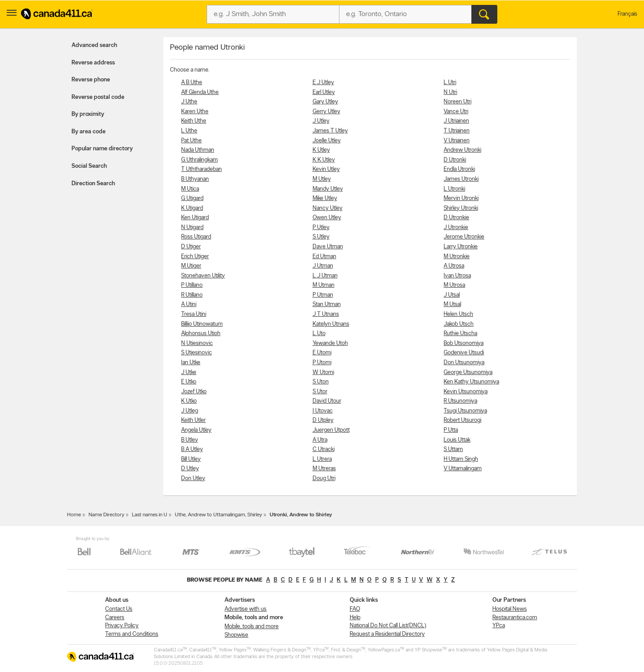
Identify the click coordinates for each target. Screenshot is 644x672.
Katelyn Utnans (331, 324)
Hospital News (510, 609)
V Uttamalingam (463, 469)
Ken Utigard (195, 218)
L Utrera (322, 459)
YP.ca (499, 626)
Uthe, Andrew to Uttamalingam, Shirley (218, 515)
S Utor (320, 392)
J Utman (323, 266)
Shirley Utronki (461, 208)
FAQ (355, 609)
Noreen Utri (458, 102)
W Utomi (323, 372)
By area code (89, 132)
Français (627, 14)
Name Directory (106, 515)
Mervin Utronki (461, 198)
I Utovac (323, 411)
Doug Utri (324, 478)
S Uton (321, 382)
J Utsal (452, 295)
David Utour (327, 401)
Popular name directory (102, 149)
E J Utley (323, 83)
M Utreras (324, 469)
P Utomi (322, 363)
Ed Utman (324, 257)
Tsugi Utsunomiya (465, 411)
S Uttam (453, 449)
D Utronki (455, 160)
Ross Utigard (196, 237)
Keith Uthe (194, 121)
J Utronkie (456, 228)
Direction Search (93, 184)
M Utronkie (457, 257)
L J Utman (325, 276)
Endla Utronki (459, 169)
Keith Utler (193, 420)
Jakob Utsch (459, 324)
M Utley (322, 179)
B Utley (190, 440)
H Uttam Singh (461, 459)
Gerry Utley (326, 112)
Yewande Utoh (330, 343)
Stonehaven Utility (203, 276)
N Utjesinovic (197, 343)
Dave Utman (328, 247)
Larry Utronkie (461, 247)
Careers (115, 618)
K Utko (189, 401)
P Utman (323, 295)
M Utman (324, 285)
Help (355, 618)
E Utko (189, 382)
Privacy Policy (122, 626)
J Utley (321, 121)
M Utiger (191, 266)
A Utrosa (454, 266)
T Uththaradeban (201, 169)
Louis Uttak (457, 440)
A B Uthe (192, 83)
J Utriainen (456, 121)
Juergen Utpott (331, 430)
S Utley (321, 237)
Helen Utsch (458, 314)
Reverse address (93, 63)
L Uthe (189, 131)
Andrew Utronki (462, 150)
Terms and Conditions (132, 634)
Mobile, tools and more (252, 627)
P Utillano (192, 285)
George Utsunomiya (468, 372)
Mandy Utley (328, 189)
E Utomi (322, 353)
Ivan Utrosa (457, 276)
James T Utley (330, 131)
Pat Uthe (191, 141)
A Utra (320, 440)
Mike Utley (325, 198)
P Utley (321, 228)
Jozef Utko (194, 392)
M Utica (190, 189)
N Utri (450, 92)
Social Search (89, 166)
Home (74, 515)
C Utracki (324, 449)
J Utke (189, 372)
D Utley (190, 469)
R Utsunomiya (460, 401)
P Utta (451, 430)
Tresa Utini (194, 314)
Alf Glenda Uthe (200, 92)
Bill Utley (191, 459)
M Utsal (452, 304)
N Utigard (192, 228)
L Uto (319, 334)
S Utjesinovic (197, 353)
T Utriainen (457, 131)
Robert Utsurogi (462, 420)
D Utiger (191, 247)
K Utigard (192, 208)
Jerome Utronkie (464, 237)
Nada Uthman (198, 150)
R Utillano (192, 295)
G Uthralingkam (199, 160)
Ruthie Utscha (460, 334)
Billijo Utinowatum (202, 324)
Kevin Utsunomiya (466, 392)
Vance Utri (456, 112)
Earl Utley (324, 92)
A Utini (189, 304)
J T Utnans (326, 314)
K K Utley (324, 160)
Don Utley (193, 478)
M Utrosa (454, 285)
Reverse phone (91, 80)
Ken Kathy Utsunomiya (471, 382)
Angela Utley (196, 430)
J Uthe (189, 102)
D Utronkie (456, 218)
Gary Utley (325, 102)
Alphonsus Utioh (201, 334)
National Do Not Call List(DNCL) (388, 626)
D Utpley (323, 420)
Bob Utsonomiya (464, 343)
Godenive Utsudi (464, 353)
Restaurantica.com (515, 618)
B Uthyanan (195, 179)
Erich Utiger (195, 257)
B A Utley (192, 449)
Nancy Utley (328, 208)
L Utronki (454, 189)
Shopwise (236, 635)
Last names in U (150, 515)
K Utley (321, 150)
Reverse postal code (98, 97)
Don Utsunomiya (464, 363)
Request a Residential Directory (387, 634)
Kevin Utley (326, 169)
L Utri (450, 83)
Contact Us (119, 609)
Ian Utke (191, 363)
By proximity (88, 114)
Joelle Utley (327, 141)
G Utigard (192, 198)
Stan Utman (327, 304)
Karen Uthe (195, 112)
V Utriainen (457, 141)
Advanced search (94, 45)
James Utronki (461, 179)
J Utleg (190, 411)
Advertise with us (246, 609)
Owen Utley (327, 218)
